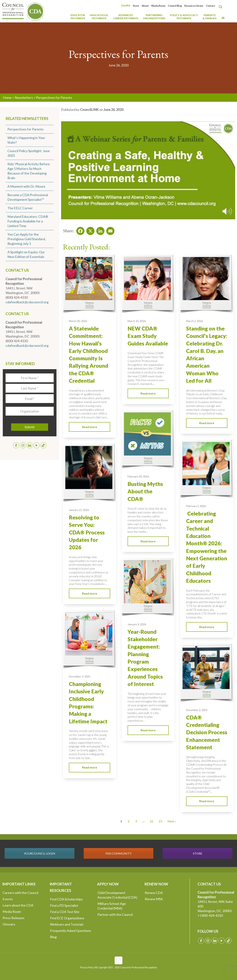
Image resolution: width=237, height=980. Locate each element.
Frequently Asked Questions (71, 931)
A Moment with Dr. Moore (26, 186)
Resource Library (194, 6)
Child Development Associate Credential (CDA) (117, 895)
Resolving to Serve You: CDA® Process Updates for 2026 (87, 532)
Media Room (158, 6)
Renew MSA (154, 899)
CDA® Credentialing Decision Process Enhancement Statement (207, 732)
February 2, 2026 (196, 506)
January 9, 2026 (137, 624)
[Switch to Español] (126, 5)
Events (8, 899)
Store (136, 6)
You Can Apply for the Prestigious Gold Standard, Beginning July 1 (27, 239)
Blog (53, 937)
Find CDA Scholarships (66, 899)
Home (7, 98)
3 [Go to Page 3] (136, 821)
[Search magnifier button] (221, 7)
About (145, 6)
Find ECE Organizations (67, 918)
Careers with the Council (20, 893)
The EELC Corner (20, 208)
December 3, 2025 (80, 676)
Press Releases (14, 918)
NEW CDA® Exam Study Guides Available (148, 336)
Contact (211, 6)
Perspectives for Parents (25, 129)
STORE (198, 853)
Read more (90, 427)
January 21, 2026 (79, 510)
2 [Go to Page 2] (129, 821)
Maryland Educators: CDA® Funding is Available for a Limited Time (28, 221)
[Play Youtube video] (148, 170)
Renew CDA (154, 893)
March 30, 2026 (78, 321)
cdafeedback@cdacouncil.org (27, 302)
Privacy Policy (87, 968)
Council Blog (175, 6)
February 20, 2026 (138, 476)
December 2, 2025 (197, 710)
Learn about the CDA (18, 905)
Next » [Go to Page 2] (172, 821)
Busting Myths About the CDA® (145, 491)
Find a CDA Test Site (65, 912)
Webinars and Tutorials (67, 924)
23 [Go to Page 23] (160, 821)
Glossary (9, 924)
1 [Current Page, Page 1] (121, 821)
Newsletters (24, 98)
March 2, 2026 (194, 321)
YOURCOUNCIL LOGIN (39, 853)
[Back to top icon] (118, 960)
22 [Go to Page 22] (151, 821)
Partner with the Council (115, 914)
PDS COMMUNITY (118, 853)
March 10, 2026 (137, 321)
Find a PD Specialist (64, 905)
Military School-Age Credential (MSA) (112, 906)
